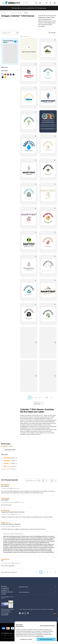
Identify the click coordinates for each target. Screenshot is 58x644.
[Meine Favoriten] (47, 3)
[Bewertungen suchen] (32, 480)
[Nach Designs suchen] (17, 33)
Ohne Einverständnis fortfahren (48, 625)
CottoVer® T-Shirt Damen (16, 13)
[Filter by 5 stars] (2, 458)
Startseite (3, 13)
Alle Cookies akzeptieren (46, 639)
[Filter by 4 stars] (2, 461)
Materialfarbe (5, 71)
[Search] (39, 480)
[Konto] (50, 3)
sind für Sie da (6, 597)
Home (11, 633)
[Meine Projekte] (43, 3)
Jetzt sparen (43, 8)
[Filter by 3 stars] (2, 463)
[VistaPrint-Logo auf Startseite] (13, 3)
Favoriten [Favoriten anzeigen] (52, 33)
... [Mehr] (8, 13)
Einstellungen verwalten (26, 639)
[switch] (15, 42)
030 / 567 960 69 (5, 633)
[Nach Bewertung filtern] (45, 480)
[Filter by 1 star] (2, 469)
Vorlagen (26, 13)
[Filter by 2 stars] (2, 466)
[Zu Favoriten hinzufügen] (55, 40)
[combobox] (30, 3)
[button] (26, 397)
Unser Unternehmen (38, 592)
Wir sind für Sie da (38, 587)
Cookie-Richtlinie (39, 636)
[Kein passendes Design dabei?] (48, 121)
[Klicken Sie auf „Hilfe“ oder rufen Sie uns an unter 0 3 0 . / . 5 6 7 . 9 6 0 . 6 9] (40, 3)
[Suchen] (36, 3)
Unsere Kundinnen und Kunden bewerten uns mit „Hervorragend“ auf (36, 609)
